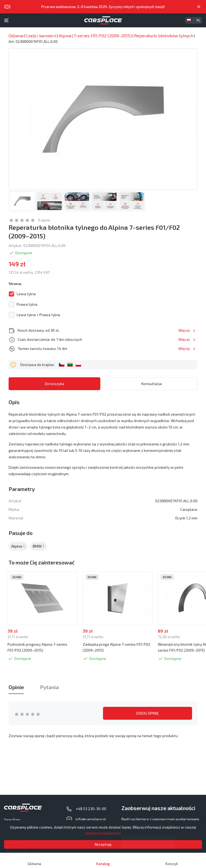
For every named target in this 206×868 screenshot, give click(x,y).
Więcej (184, 330)
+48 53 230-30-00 (91, 809)
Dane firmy (12, 819)
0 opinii (44, 220)
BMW (38, 546)
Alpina (18, 546)
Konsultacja (152, 384)
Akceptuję (103, 844)
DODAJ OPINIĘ (148, 713)
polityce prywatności (103, 833)
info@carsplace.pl (91, 819)
